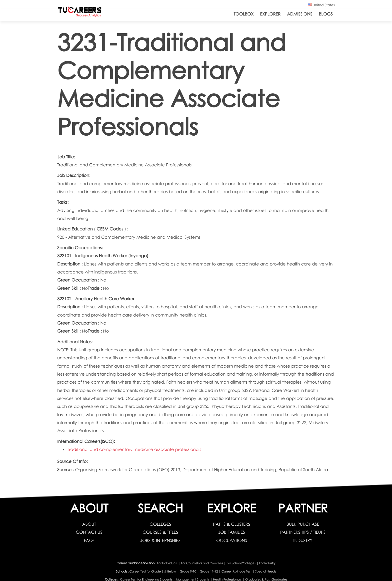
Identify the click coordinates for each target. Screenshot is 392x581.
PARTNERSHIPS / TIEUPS (303, 532)
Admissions (300, 14)
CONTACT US (89, 532)
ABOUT (89, 524)
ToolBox (244, 14)
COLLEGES (160, 524)
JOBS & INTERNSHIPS (160, 540)
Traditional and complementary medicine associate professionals (134, 449)
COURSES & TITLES (160, 532)
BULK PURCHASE (303, 524)
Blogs (326, 14)
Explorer (270, 14)
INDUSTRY (303, 540)
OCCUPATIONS (232, 540)
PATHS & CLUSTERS (232, 524)
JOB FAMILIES (232, 532)
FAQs (89, 540)
